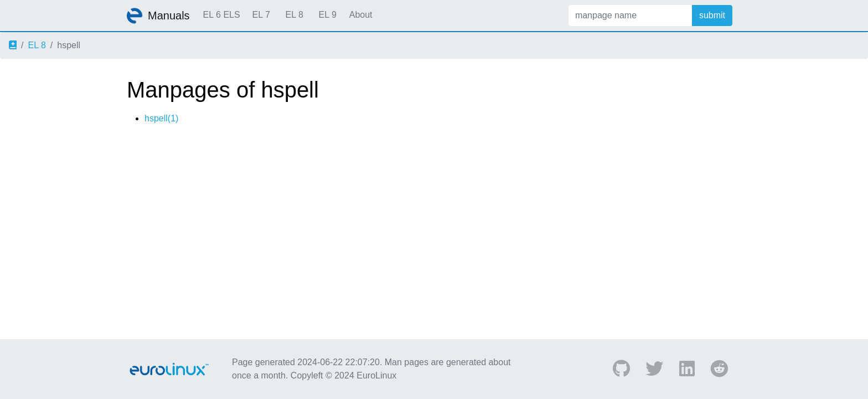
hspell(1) (161, 118)
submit (712, 15)
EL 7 (261, 15)
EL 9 (327, 15)
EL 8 (294, 15)
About (361, 15)
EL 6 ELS (222, 15)
